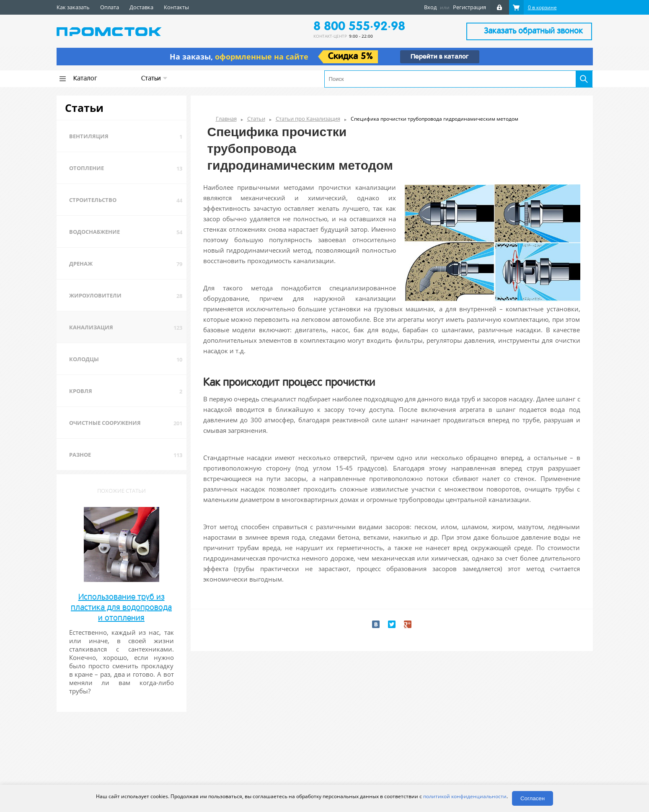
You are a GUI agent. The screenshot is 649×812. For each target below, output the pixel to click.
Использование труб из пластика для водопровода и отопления (121, 608)
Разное (80, 455)
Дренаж (81, 264)
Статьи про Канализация (308, 119)
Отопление (87, 168)
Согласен (533, 798)
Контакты (176, 7)
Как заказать (73, 7)
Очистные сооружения (105, 423)
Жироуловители (95, 295)
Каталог (85, 79)
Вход (430, 7)
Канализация (91, 327)
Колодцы (84, 359)
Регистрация (469, 7)
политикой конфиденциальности (465, 796)
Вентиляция (89, 136)
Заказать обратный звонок (533, 31)
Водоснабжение (94, 232)
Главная (226, 119)
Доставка (141, 7)
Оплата (110, 7)
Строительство (93, 200)
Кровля (81, 391)
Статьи (154, 79)
